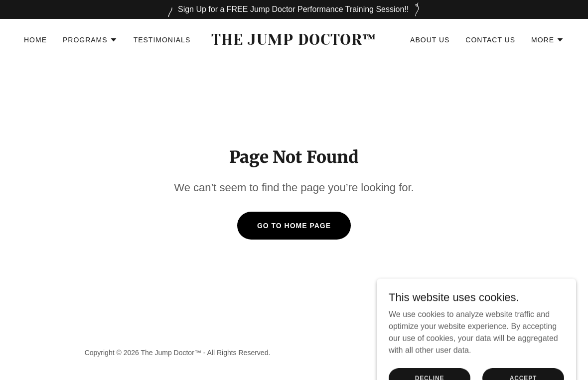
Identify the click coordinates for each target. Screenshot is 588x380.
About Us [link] (430, 40)
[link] (294, 42)
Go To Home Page (294, 226)
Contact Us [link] (490, 40)
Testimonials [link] (162, 40)
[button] (90, 40)
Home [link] (35, 40)
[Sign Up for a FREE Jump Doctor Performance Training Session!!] (294, 9)
